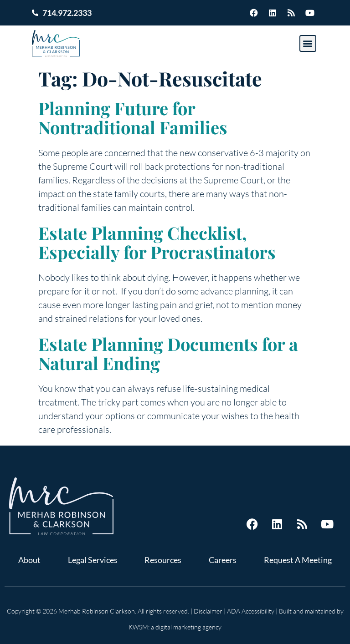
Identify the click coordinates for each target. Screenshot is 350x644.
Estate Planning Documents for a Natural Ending (168, 353)
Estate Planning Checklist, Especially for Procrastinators (157, 242)
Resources (163, 560)
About (29, 560)
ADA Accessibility (251, 611)
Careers (223, 560)
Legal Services (93, 560)
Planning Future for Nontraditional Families (133, 118)
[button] (308, 43)
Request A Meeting (298, 560)
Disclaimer (208, 611)
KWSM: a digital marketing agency (175, 627)
